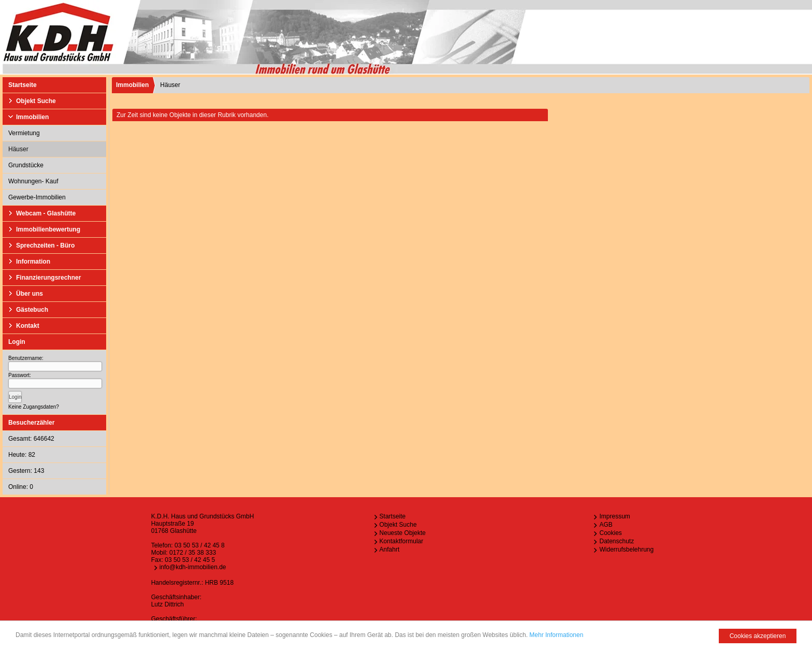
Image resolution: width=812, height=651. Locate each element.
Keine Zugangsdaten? (34, 407)
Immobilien (32, 117)
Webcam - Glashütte (46, 213)
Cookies (610, 533)
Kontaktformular (402, 541)
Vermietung (24, 133)
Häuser (18, 149)
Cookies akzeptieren (758, 636)
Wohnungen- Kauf (33, 181)
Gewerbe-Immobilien (37, 197)
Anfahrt (390, 549)
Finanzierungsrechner (48, 278)
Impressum (614, 516)
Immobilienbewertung (48, 229)
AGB (606, 525)
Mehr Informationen (556, 635)
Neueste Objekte (403, 533)
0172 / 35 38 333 (193, 553)
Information (33, 262)
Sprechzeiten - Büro (45, 245)
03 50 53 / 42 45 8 (200, 545)
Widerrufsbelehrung (626, 549)
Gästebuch (32, 310)
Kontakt (28, 326)
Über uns (30, 294)
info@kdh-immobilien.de (193, 567)
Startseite (23, 85)
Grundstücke (26, 165)
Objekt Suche (36, 101)
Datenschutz (617, 541)
